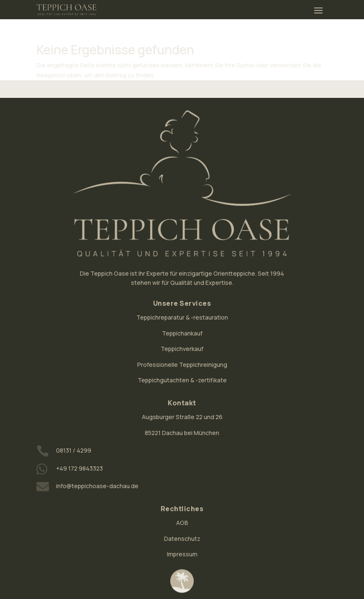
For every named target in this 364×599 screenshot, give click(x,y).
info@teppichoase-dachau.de (97, 486)
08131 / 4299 (74, 450)
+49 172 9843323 (79, 468)
